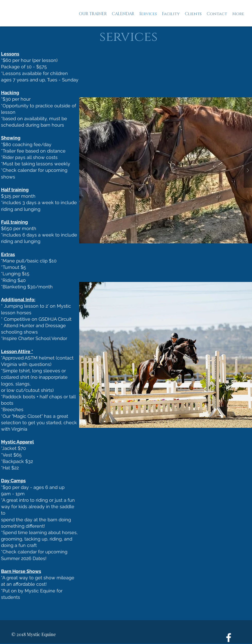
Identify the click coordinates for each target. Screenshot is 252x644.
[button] (166, 355)
